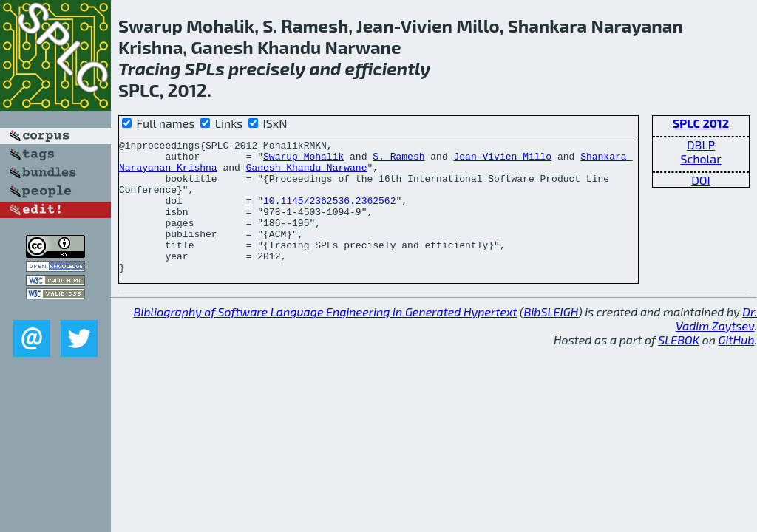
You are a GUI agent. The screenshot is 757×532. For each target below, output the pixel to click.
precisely (267, 68)
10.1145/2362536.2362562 (329, 214)
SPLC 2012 (701, 123)
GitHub (737, 366)
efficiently (387, 68)
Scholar (700, 158)
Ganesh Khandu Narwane (307, 174)
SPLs (205, 68)
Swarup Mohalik (303, 160)
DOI (701, 180)
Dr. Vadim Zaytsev (716, 345)
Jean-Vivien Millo (502, 160)
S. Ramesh (398, 160)
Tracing (150, 68)
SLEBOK (679, 366)
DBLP (701, 144)
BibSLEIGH (551, 338)
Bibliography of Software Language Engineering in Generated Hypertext (326, 338)
